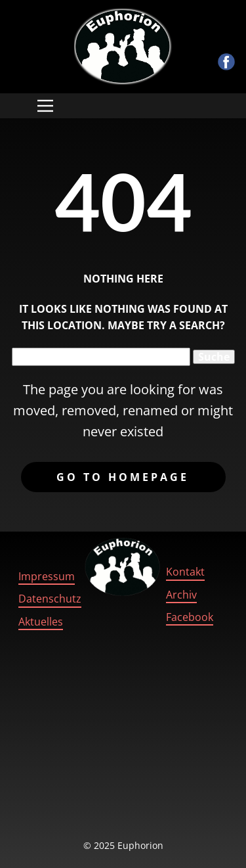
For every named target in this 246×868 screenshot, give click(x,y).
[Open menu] (45, 106)
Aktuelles (41, 622)
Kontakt (185, 572)
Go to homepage (123, 477)
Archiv (181, 595)
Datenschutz (50, 599)
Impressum (47, 576)
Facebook (190, 617)
